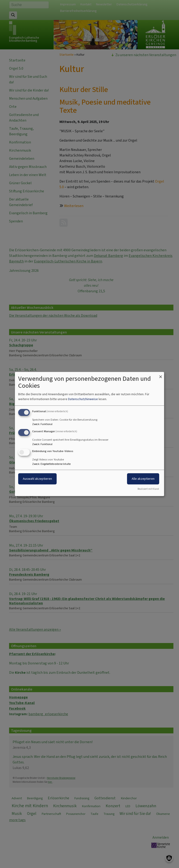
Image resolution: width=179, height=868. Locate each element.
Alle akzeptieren (143, 479)
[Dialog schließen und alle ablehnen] (161, 375)
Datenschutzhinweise (83, 399)
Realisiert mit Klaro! (148, 489)
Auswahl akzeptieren (37, 479)
